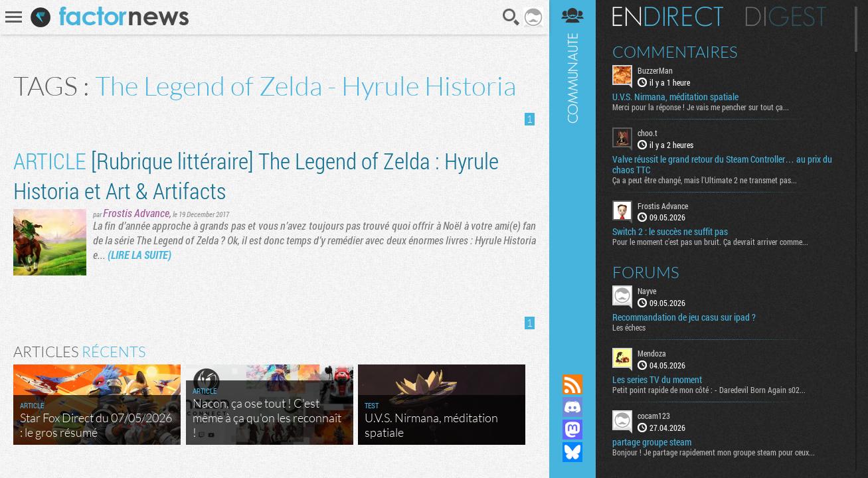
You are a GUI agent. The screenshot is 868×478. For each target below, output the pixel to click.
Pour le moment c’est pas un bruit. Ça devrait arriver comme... (710, 242)
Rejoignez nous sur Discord (572, 407)
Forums (646, 272)
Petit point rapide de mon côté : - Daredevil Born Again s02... (709, 390)
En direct (668, 17)
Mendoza (652, 353)
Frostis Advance (136, 213)
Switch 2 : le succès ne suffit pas (670, 232)
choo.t (648, 133)
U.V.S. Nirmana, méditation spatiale (675, 97)
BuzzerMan (655, 70)
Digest (786, 17)
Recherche (511, 17)
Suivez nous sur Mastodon (572, 430)
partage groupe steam (652, 442)
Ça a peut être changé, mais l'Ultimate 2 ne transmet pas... (705, 180)
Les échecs (629, 327)
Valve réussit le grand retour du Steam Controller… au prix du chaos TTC (722, 165)
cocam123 (654, 416)
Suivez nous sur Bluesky (572, 452)
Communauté (572, 174)
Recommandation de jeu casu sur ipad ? (684, 317)
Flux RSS (572, 384)
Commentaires (675, 52)
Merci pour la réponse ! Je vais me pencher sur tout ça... (701, 107)
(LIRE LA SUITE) (139, 255)
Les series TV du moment (657, 380)
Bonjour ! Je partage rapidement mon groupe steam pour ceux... (714, 452)
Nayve (647, 291)
